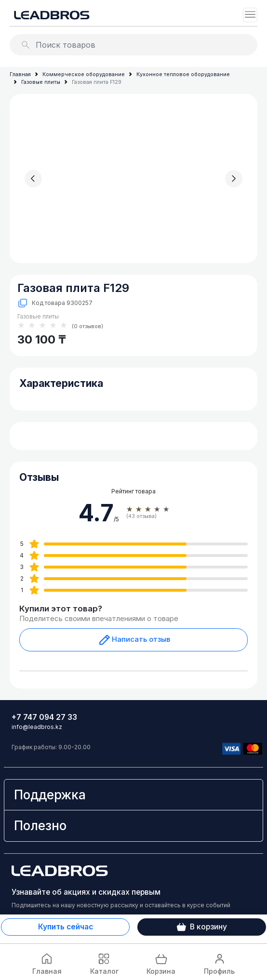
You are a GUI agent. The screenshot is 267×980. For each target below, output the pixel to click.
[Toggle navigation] (250, 15)
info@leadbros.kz (37, 727)
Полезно (40, 826)
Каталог (104, 963)
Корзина (161, 963)
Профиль (219, 963)
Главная (47, 963)
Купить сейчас (66, 927)
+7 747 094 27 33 (44, 717)
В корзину (202, 927)
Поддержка (50, 795)
